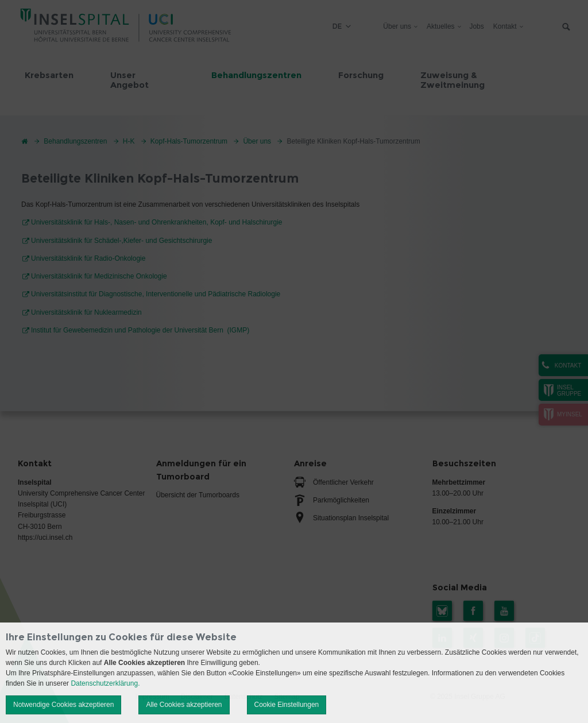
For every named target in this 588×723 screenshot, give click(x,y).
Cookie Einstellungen (287, 705)
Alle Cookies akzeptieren (184, 705)
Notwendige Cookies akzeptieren (63, 705)
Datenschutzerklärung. (105, 683)
